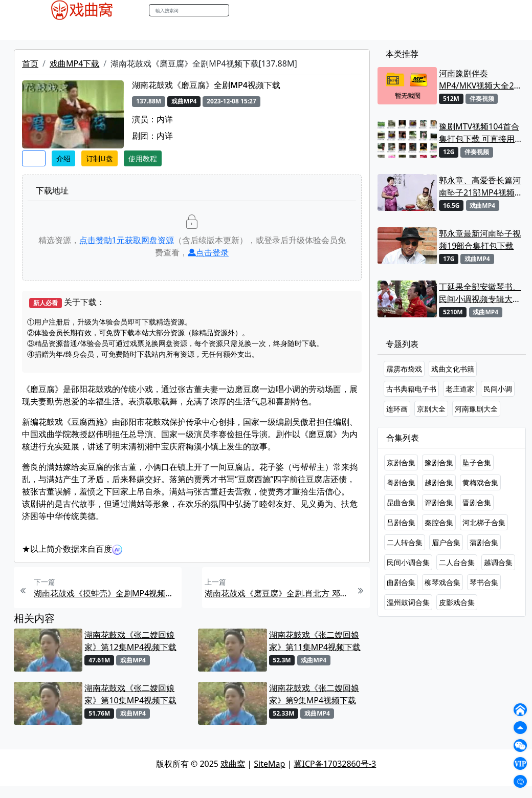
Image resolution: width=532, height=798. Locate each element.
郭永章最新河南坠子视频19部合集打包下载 (480, 240)
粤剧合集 (401, 482)
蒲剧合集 (484, 542)
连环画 (397, 409)
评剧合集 (439, 502)
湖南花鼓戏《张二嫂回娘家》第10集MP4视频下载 (130, 694)
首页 (30, 63)
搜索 (240, 10)
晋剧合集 (477, 502)
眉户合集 (446, 542)
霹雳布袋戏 (404, 369)
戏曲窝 (233, 764)
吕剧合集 (401, 522)
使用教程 (143, 158)
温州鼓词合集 (408, 602)
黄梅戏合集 (480, 482)
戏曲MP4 (40, 30)
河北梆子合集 (484, 522)
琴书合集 (484, 582)
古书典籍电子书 (411, 389)
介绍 (63, 158)
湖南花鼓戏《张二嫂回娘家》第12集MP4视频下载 (130, 641)
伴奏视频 (230, 30)
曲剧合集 (401, 582)
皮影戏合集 (457, 602)
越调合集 (498, 562)
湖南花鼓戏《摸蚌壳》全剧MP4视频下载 (106, 593)
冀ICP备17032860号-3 (335, 764)
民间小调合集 (408, 562)
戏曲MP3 (81, 30)
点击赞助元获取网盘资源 (127, 240)
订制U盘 (99, 158)
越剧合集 (439, 482)
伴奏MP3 (191, 30)
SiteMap (269, 764)
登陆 (498, 10)
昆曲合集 (401, 502)
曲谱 (284, 30)
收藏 (34, 158)
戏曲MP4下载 (74, 63)
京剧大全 (431, 409)
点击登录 (208, 252)
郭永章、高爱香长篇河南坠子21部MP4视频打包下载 (481, 187)
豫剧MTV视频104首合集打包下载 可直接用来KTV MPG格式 (481, 133)
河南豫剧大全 (476, 409)
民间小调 (498, 389)
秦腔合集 (439, 522)
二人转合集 (405, 542)
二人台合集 (457, 562)
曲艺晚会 (151, 30)
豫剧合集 (439, 462)
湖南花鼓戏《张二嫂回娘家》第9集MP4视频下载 (314, 694)
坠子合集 (477, 462)
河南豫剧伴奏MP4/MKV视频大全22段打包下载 (479, 80)
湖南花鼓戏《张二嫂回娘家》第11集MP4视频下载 (315, 641)
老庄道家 (460, 389)
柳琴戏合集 (442, 582)
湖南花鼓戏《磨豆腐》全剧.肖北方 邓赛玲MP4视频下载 (277, 593)
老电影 (116, 30)
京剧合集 (401, 462)
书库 (261, 30)
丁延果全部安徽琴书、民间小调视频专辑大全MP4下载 (480, 293)
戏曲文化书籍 (453, 369)
